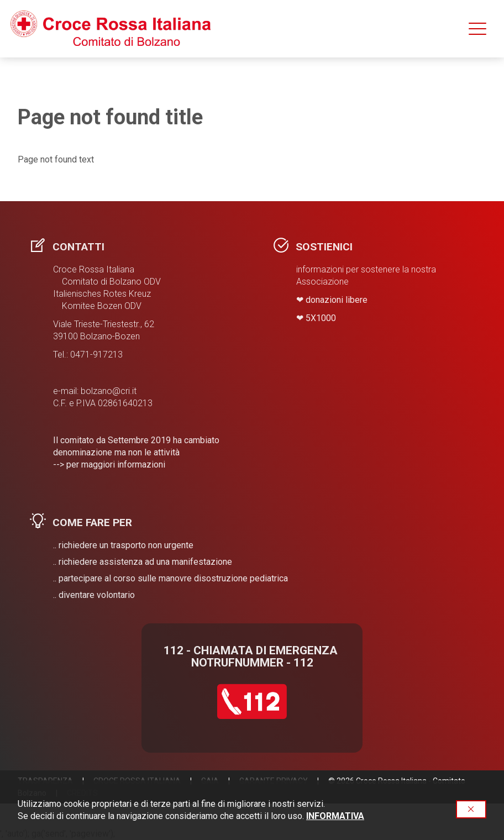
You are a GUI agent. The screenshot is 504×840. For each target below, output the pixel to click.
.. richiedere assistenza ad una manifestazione (143, 562)
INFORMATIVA (335, 816)
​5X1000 (321, 318)
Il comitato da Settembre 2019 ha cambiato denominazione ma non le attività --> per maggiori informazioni (136, 452)
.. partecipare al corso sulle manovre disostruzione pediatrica (170, 578)
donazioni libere (337, 300)
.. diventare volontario (94, 595)
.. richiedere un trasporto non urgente (123, 545)
